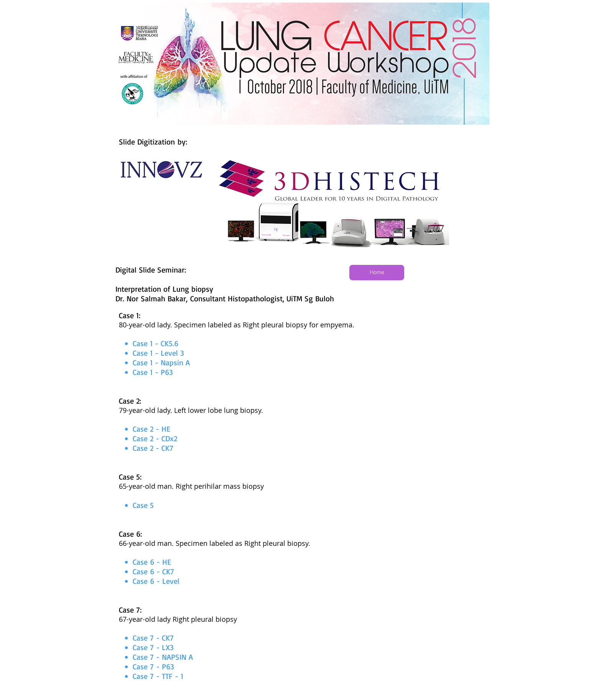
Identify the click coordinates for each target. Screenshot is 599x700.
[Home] (377, 273)
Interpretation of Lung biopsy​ (164, 289)
